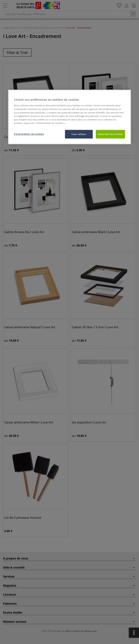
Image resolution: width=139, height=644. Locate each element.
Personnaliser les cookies (29, 134)
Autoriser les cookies (110, 134)
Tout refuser (79, 134)
